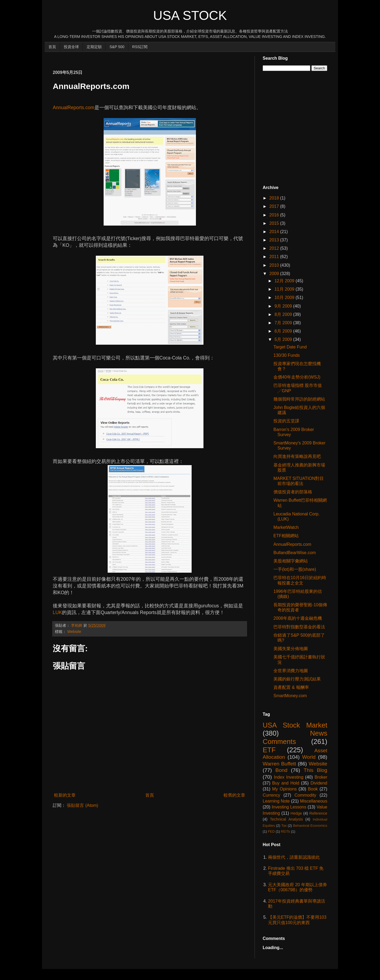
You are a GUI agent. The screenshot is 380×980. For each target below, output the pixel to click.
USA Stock (190, 15)
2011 (275, 257)
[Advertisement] (151, 58)
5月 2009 (284, 339)
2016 (275, 215)
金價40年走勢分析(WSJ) (297, 377)
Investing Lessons (289, 807)
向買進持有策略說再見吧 (297, 456)
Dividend (319, 783)
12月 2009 (285, 281)
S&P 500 (117, 47)
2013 (275, 240)
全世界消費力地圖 (291, 671)
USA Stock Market (295, 725)
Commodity (305, 795)
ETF (269, 750)
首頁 (52, 47)
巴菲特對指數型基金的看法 (299, 627)
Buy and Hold (286, 783)
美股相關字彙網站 (291, 561)
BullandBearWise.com (295, 553)
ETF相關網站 (286, 536)
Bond (281, 770)
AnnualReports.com (74, 108)
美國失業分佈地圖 (291, 649)
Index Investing (289, 777)
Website (74, 632)
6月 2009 (284, 331)
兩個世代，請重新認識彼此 (294, 857)
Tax (284, 826)
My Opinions (284, 789)
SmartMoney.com (290, 696)
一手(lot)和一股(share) (295, 569)
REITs (286, 831)
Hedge (296, 813)
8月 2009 (284, 314)
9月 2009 (284, 306)
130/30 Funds (287, 355)
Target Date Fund (290, 347)
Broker (321, 777)
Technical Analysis (286, 819)
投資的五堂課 (286, 421)
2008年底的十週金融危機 (298, 618)
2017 (275, 206)
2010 (275, 265)
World (309, 757)
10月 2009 (285, 297)
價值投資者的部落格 (293, 492)
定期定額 (94, 47)
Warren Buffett (279, 764)
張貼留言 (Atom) (82, 805)
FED (271, 831)
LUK (57, 612)
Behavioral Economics (310, 826)
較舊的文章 (234, 795)
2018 (275, 198)
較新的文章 (65, 795)
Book (313, 789)
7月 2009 (284, 323)
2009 (275, 274)
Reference (318, 813)
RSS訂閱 (140, 47)
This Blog (315, 770)
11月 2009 (285, 289)
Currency (271, 795)
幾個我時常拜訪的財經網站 (299, 399)
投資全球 (71, 47)
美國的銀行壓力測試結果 (297, 679)
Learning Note (276, 801)
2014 (275, 232)
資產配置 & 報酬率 (291, 687)
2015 (275, 223)
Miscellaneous (314, 801)
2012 (275, 248)
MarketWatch (286, 527)
